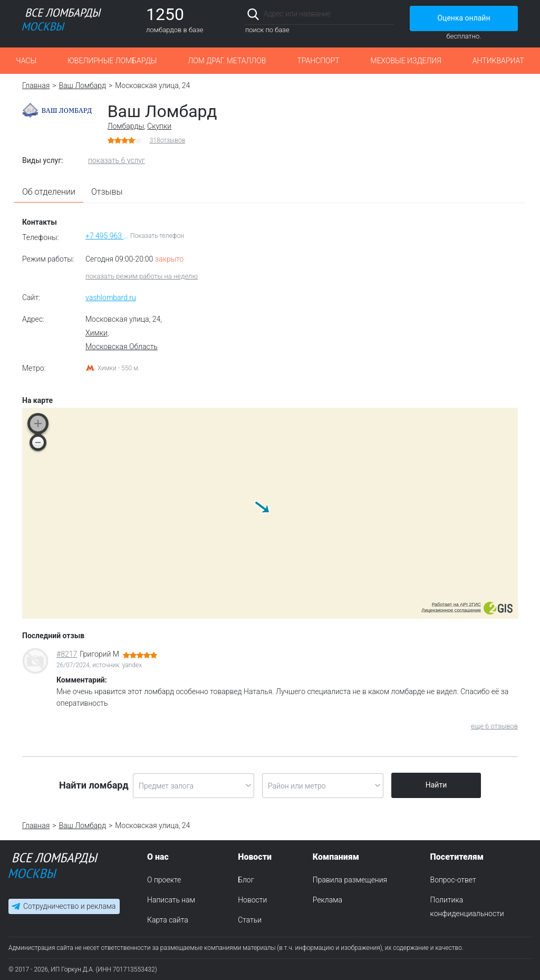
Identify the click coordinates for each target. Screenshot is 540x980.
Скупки (159, 126)
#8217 (67, 654)
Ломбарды (126, 126)
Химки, (97, 333)
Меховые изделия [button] (406, 61)
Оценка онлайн (464, 18)
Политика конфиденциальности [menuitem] (467, 907)
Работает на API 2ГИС (456, 604)
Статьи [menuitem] (250, 920)
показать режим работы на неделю (142, 276)
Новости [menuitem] (252, 900)
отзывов (168, 140)
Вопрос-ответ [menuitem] (453, 880)
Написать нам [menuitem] (171, 900)
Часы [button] (26, 61)
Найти (436, 785)
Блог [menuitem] (246, 880)
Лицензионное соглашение (451, 610)
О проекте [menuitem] (164, 880)
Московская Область (122, 347)
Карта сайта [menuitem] (168, 920)
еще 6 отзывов (494, 726)
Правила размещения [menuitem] (350, 880)
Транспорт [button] (318, 61)
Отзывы (107, 192)
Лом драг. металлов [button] (227, 61)
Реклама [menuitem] (327, 900)
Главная (36, 85)
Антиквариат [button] (498, 61)
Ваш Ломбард (83, 85)
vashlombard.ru (111, 297)
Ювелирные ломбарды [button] (112, 61)
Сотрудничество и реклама (69, 907)
